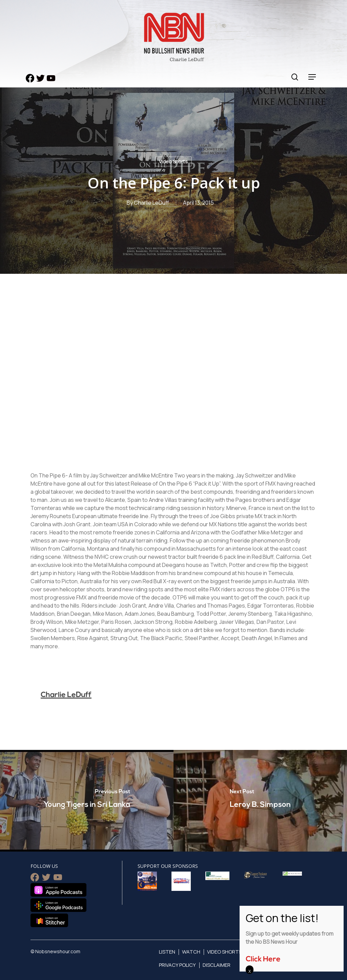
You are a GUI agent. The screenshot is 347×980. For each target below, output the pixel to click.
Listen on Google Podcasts (58, 905)
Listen (167, 952)
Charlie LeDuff (151, 203)
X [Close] (250, 971)
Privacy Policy (177, 965)
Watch (191, 952)
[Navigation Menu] (312, 77)
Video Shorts (173, 161)
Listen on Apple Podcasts (58, 890)
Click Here (263, 959)
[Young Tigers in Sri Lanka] (87, 801)
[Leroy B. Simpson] (260, 801)
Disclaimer (217, 965)
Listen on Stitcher (49, 920)
